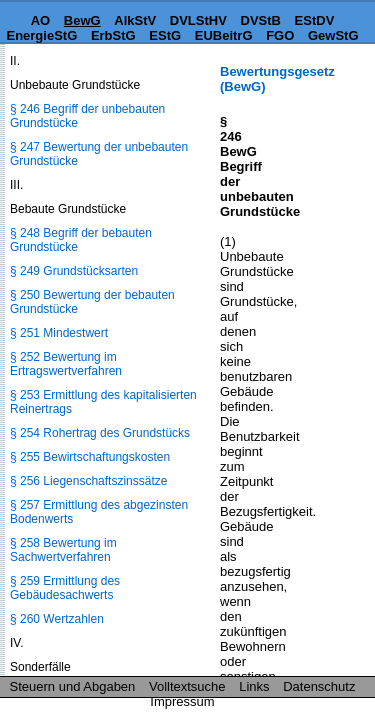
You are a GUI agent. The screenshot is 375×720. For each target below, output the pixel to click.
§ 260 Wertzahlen (57, 619)
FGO (280, 35)
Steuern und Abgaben (73, 686)
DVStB (261, 20)
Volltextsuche (187, 686)
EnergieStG (41, 35)
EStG (165, 35)
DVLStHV (198, 20)
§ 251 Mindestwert (59, 333)
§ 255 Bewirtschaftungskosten (90, 457)
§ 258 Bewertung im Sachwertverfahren (63, 550)
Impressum (182, 701)
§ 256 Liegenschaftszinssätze (88, 481)
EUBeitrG (224, 35)
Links (254, 686)
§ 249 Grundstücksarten (74, 271)
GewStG (333, 35)
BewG (82, 20)
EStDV (315, 20)
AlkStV (135, 20)
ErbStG (113, 35)
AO (41, 20)
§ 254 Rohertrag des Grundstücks (100, 433)
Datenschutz (319, 686)
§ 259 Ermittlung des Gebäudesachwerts (65, 588)
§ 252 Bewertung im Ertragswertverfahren (66, 364)
